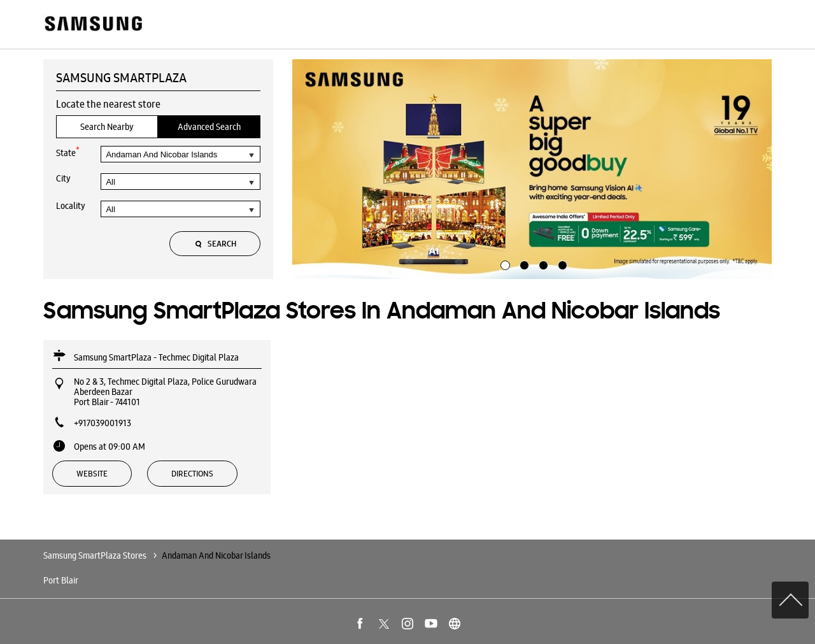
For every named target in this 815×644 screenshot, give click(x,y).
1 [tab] (504, 264)
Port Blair (61, 580)
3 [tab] (542, 264)
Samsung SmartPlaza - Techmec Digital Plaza (156, 357)
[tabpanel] (532, 169)
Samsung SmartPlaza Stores (96, 555)
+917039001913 (103, 423)
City (63, 178)
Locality (71, 206)
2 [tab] (523, 264)
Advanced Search (209, 127)
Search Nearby (107, 127)
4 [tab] (561, 264)
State (68, 152)
